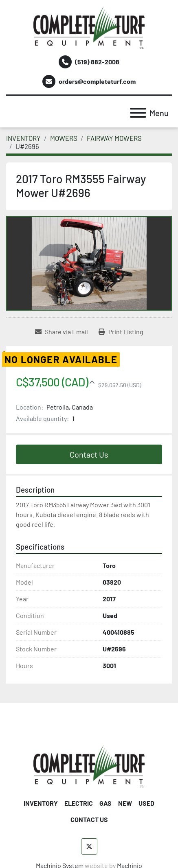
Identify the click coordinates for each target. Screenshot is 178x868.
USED (146, 803)
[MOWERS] (64, 138)
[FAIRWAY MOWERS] (114, 138)
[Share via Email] (62, 332)
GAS (105, 803)
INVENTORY (41, 803)
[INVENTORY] (23, 138)
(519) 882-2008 (97, 62)
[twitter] (89, 846)
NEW (125, 803)
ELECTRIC (79, 803)
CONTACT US (89, 819)
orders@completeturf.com (97, 81)
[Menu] (138, 113)
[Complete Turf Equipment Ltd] (89, 765)
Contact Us (89, 454)
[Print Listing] (121, 332)
